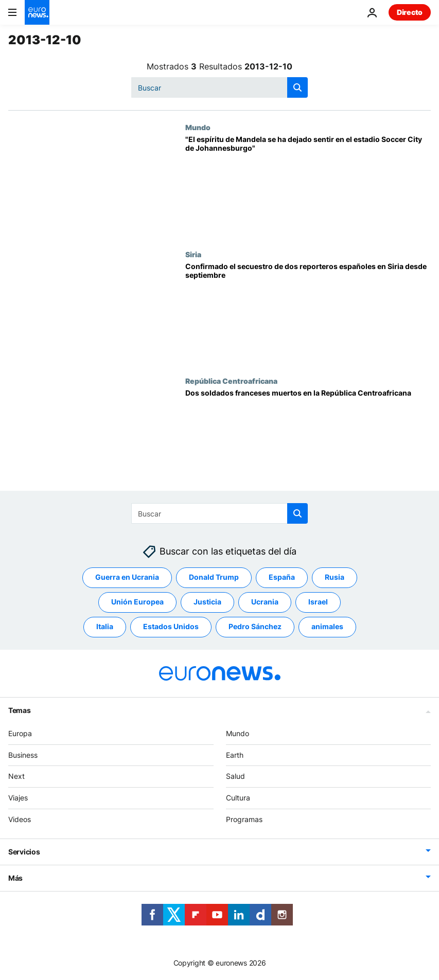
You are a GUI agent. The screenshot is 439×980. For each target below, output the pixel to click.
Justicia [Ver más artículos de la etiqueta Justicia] (207, 602)
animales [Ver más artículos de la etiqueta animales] (327, 627)
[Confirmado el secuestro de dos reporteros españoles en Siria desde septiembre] (308, 313)
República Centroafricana (231, 381)
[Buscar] (220, 87)
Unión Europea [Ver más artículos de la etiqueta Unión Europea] (137, 602)
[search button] (297, 87)
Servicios (24, 852)
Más (15, 878)
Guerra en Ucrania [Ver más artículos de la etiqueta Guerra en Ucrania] (127, 577)
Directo (410, 12)
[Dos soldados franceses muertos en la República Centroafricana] (308, 440)
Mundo (198, 127)
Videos (20, 819)
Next (16, 777)
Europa (20, 733)
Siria (193, 254)
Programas (244, 819)
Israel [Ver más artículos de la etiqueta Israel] (318, 602)
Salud (235, 777)
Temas (20, 710)
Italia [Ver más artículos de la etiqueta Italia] (105, 627)
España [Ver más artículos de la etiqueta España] (282, 577)
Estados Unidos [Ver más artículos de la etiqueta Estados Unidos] (171, 627)
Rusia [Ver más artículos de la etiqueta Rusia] (335, 577)
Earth (235, 755)
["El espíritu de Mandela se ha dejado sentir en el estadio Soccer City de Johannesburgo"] (308, 186)
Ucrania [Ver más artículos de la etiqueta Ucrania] (265, 602)
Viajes (18, 798)
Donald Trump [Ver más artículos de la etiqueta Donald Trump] (214, 577)
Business (23, 755)
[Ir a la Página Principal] (37, 12)
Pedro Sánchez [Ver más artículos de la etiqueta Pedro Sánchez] (255, 627)
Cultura (238, 798)
